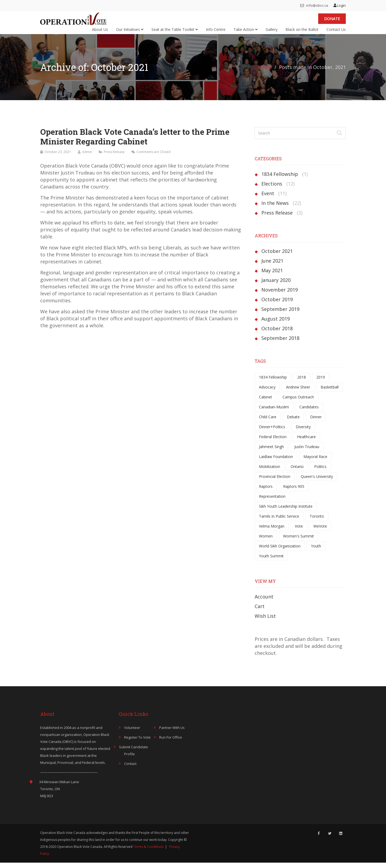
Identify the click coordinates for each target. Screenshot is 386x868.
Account (264, 602)
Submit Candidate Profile (133, 756)
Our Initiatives (130, 32)
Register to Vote (137, 743)
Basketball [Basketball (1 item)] (330, 392)
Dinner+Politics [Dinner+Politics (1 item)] (272, 432)
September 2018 (280, 343)
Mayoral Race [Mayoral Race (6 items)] (315, 462)
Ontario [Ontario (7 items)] (297, 472)
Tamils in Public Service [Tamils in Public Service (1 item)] (279, 522)
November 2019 (280, 295)
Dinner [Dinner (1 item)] (316, 422)
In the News (275, 208)
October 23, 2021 (58, 157)
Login (340, 5)
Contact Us (336, 32)
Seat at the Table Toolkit (175, 32)
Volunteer (132, 733)
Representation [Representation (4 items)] (272, 502)
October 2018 (277, 334)
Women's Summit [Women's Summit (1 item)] (298, 541)
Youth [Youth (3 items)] (316, 551)
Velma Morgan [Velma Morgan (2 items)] (272, 531)
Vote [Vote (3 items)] (299, 531)
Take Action (246, 32)
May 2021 (272, 276)
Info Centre (216, 32)
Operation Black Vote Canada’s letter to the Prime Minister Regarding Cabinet (135, 142)
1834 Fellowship (280, 179)
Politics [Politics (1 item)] (320, 472)
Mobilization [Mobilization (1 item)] (270, 472)
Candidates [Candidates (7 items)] (309, 412)
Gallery (272, 32)
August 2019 (276, 324)
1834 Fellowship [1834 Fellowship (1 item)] (273, 382)
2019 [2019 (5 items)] (321, 382)
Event (268, 199)
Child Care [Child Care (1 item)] (268, 422)
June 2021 (272, 266)
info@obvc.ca (314, 5)
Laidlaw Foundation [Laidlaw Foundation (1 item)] (276, 462)
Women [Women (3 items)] (266, 541)
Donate (332, 21)
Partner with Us (172, 733)
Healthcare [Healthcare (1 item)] (306, 442)
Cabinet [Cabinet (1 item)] (266, 402)
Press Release (114, 157)
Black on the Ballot (302, 32)
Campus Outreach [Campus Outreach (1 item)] (298, 402)
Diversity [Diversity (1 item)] (303, 432)
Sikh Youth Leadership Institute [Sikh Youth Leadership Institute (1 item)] (286, 512)
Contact (130, 769)
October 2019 (277, 305)
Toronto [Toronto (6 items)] (317, 522)
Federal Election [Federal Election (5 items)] (273, 442)
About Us (100, 32)
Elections (272, 189)
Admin (87, 157)
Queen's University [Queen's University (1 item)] (317, 482)
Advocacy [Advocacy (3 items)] (267, 392)
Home (265, 72)
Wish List (265, 621)
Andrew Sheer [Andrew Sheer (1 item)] (298, 392)
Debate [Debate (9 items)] (293, 422)
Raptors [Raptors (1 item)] (266, 492)
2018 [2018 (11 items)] (302, 382)
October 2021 (277, 256)
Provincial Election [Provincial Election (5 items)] (275, 482)
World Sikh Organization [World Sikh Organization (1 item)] (280, 551)
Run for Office (171, 743)
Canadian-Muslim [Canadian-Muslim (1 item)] (274, 412)
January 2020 (276, 285)
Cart (260, 612)
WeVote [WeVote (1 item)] (320, 531)
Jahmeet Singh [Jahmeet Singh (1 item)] (271, 452)
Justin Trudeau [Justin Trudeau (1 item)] (307, 452)
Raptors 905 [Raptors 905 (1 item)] (294, 492)
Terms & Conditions (148, 852)
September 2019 (280, 314)
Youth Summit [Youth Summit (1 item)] (271, 561)
